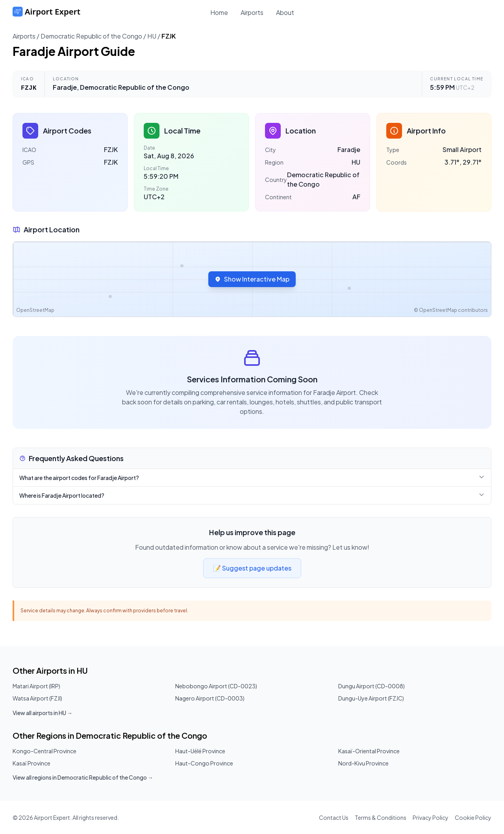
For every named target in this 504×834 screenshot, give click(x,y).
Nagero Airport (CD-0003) (210, 698)
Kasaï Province (31, 763)
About (285, 12)
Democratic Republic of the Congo (91, 36)
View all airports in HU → (43, 713)
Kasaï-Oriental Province (369, 751)
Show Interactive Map (252, 279)
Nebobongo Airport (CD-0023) (216, 686)
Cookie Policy (473, 817)
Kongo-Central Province (44, 751)
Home (219, 12)
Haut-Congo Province (204, 763)
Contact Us (334, 817)
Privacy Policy (431, 817)
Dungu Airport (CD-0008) (372, 686)
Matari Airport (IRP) (36, 686)
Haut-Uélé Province (200, 751)
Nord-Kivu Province (363, 763)
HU (152, 36)
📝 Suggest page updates (252, 568)
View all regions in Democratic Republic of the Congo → (83, 777)
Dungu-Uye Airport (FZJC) (371, 698)
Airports (252, 12)
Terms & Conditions (381, 817)
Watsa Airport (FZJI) (37, 698)
